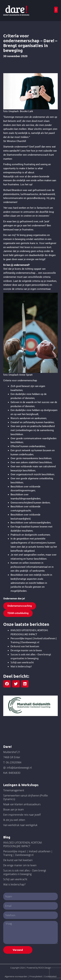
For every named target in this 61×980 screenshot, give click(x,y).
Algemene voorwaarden (16, 976)
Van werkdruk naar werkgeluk (20, 825)
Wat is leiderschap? (21, 666)
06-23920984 (14, 762)
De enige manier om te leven (26, 650)
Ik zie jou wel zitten (14, 820)
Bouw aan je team (14, 809)
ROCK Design (45, 968)
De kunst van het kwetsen (25, 646)
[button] (56, 10)
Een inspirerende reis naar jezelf (22, 815)
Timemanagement (14, 790)
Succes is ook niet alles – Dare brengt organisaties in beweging (25, 872)
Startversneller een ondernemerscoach (27, 155)
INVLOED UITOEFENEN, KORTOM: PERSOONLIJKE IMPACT (23, 844)
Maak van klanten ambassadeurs (22, 804)
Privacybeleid (36, 976)
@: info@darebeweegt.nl (17, 768)
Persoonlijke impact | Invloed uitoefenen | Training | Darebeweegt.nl (28, 853)
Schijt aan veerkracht (22, 662)
